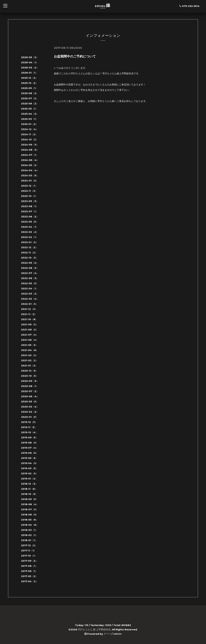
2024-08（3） (30, 150)
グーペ (107, 634)
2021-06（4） (30, 340)
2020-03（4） (30, 407)
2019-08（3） (30, 443)
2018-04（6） (30, 525)
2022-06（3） (30, 278)
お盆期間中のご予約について (75, 56)
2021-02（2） (30, 360)
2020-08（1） (30, 386)
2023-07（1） (30, 211)
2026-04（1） (30, 62)
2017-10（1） (29, 556)
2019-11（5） (29, 427)
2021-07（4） (30, 335)
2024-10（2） (30, 139)
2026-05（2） (30, 57)
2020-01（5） (30, 417)
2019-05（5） (29, 458)
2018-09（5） (30, 499)
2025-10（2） (29, 83)
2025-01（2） (29, 124)
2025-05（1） (29, 109)
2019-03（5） (29, 468)
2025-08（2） (30, 93)
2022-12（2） (29, 247)
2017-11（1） (29, 550)
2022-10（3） (30, 258)
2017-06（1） (29, 571)
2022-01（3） (30, 304)
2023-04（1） (30, 227)
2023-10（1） (29, 196)
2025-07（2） (30, 98)
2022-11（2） (29, 252)
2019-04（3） (30, 463)
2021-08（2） (30, 330)
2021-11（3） (29, 314)
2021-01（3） (29, 366)
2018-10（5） (29, 494)
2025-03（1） (29, 119)
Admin (117, 634)
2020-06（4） (30, 396)
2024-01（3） (30, 181)
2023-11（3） (29, 191)
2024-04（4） (30, 170)
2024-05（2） (30, 165)
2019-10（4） (29, 432)
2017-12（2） (29, 545)
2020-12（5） (29, 371)
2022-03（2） (30, 294)
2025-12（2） (29, 78)
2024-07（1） (30, 155)
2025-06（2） (30, 103)
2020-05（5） (30, 401)
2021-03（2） (30, 355)
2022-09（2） (30, 263)
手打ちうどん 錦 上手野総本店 (94, 629)
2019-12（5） (29, 422)
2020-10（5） (30, 376)
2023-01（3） (30, 242)
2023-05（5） (30, 222)
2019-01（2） (29, 479)
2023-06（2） (30, 217)
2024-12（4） (30, 129)
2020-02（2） (30, 412)
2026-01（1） (29, 73)
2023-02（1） (30, 237)
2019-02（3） (30, 473)
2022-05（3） (30, 283)
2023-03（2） (30, 232)
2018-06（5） (30, 515)
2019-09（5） (29, 437)
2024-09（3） (30, 145)
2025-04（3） (30, 114)
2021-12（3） (29, 309)
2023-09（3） (30, 201)
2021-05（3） (29, 345)
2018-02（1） (29, 535)
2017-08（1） (29, 566)
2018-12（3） (29, 484)
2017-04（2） (30, 581)
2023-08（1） (30, 206)
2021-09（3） (30, 324)
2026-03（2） (30, 68)
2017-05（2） (29, 576)
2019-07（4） (30, 448)
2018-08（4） (30, 504)
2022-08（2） (30, 268)
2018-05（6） (30, 520)
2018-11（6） (29, 489)
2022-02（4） (30, 299)
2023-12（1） (29, 186)
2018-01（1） (29, 540)
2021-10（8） (29, 319)
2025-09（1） (29, 88)
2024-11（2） (29, 134)
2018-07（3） (30, 509)
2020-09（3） (30, 381)
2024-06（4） (30, 160)
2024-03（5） (30, 175)
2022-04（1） (30, 288)
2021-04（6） (30, 350)
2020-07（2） (30, 391)
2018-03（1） (29, 530)
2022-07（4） (30, 273)
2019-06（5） (30, 453)
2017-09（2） (29, 561)
